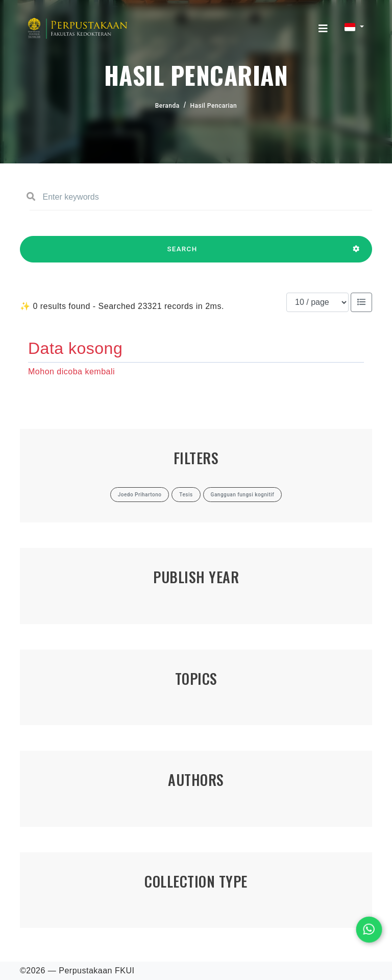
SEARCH (182, 254)
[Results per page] (317, 302)
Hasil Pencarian (214, 106)
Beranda (167, 106)
